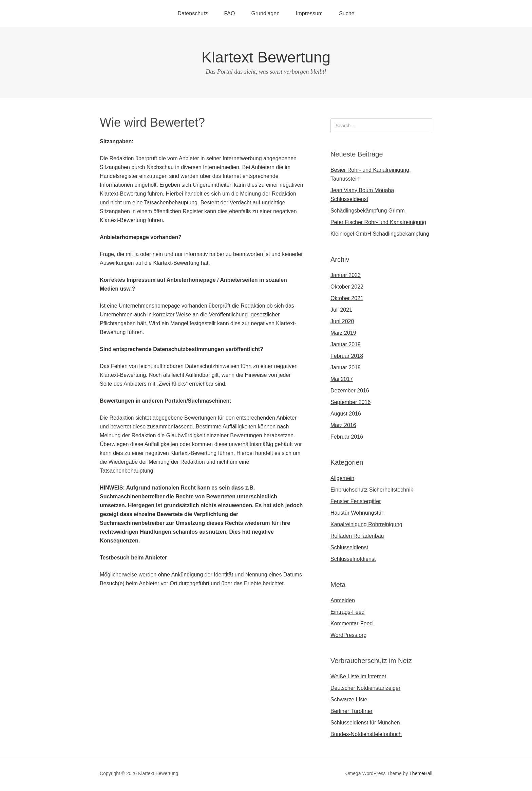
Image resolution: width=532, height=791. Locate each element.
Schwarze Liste (349, 700)
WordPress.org (348, 635)
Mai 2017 (342, 379)
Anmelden (343, 600)
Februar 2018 (347, 356)
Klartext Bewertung (266, 57)
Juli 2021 (341, 310)
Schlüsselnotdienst (353, 559)
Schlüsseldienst (349, 547)
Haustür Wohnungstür (357, 513)
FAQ (229, 13)
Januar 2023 (346, 275)
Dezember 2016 (350, 391)
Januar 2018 (346, 367)
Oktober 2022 (347, 287)
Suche (347, 13)
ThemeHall (421, 773)
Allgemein (342, 478)
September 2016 (350, 402)
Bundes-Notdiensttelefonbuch (366, 734)
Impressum (309, 13)
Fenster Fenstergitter (356, 501)
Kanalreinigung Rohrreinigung (366, 524)
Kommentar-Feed (352, 623)
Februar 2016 (347, 437)
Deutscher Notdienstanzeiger (365, 688)
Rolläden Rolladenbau (357, 536)
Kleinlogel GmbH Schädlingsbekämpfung (380, 234)
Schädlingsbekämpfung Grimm (368, 211)
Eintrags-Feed (348, 612)
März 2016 (343, 425)
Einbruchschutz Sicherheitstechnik (372, 490)
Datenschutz (193, 13)
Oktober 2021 (347, 298)
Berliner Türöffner (351, 711)
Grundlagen (265, 13)
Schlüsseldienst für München (365, 723)
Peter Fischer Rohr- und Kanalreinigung (378, 222)
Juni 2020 (342, 321)
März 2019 (343, 333)
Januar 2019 (346, 344)
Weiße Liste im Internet (358, 676)
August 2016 (346, 414)
